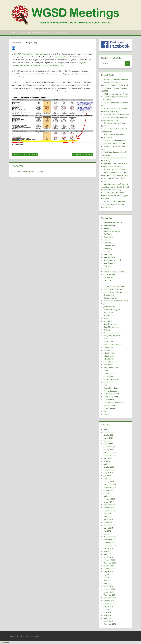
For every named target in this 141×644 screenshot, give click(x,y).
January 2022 (109, 450)
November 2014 (110, 598)
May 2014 (107, 615)
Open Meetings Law (41, 33)
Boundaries (108, 228)
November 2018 (110, 505)
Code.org (107, 243)
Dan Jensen (108, 254)
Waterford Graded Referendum (116, 79)
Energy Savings (109, 275)
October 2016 (109, 543)
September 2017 (110, 525)
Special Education (110, 362)
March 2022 (108, 444)
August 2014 (108, 607)
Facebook (107, 280)
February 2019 (109, 499)
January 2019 (109, 502)
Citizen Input (108, 237)
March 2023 (108, 438)
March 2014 (108, 621)
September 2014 (110, 604)
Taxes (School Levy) (111, 388)
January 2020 (109, 481)
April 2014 (108, 618)
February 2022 (109, 447)
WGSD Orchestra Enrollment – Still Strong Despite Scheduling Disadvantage (114, 204)
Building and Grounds (112, 231)
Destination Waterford (112, 260)
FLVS (105, 283)
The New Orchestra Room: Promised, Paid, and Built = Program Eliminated (115, 196)
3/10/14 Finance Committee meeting (31, 54)
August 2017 (108, 528)
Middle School (109, 315)
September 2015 (110, 569)
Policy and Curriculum (112, 336)
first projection (61, 57)
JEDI (105, 304)
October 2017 (109, 522)
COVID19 (107, 251)
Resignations (108, 350)
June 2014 (107, 612)
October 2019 (109, 490)
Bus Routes (108, 234)
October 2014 (109, 601)
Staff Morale (108, 365)
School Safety (109, 359)
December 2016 (110, 537)
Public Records (109, 341)
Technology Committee (113, 394)
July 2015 (107, 574)
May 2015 (107, 580)
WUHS (106, 414)
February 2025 (109, 432)
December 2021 (110, 452)
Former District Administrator (115, 286)
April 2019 (108, 496)
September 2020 (110, 470)
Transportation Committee (114, 403)
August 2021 (108, 458)
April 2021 (108, 464)
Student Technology (111, 379)
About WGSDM (24, 33)
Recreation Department (113, 344)
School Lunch (109, 356)
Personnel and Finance (112, 333)
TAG (105, 385)
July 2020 (107, 476)
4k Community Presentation (82, 155)
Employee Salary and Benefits (115, 272)
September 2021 (110, 455)
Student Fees (109, 376)
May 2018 (107, 514)
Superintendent (110, 382)
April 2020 (108, 479)
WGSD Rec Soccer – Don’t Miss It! (116, 169)
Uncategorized (109, 405)
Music (106, 318)
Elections (107, 269)
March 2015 (108, 586)
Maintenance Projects (112, 310)
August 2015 (108, 572)
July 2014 (107, 609)
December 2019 (110, 484)
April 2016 (108, 554)
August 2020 (108, 473)
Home (13, 33)
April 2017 (108, 534)
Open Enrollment (110, 324)
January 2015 (109, 592)
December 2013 (110, 624)
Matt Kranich (108, 312)
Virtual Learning (110, 408)
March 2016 (108, 557)
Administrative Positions (113, 222)
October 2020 (109, 467)
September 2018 (110, 511)
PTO (105, 339)
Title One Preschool (111, 397)
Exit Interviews (109, 278)
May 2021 (107, 461)
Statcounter (4, 643)
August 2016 (108, 548)
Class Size (107, 240)
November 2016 (110, 540)
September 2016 (110, 545)
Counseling (108, 248)
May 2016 (107, 551)
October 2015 (109, 566)
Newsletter (108, 321)
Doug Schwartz (109, 263)
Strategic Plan (109, 373)
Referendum (108, 347)
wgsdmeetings (33, 43)
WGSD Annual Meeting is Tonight (116, 94)
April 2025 (108, 429)
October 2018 (109, 508)
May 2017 (107, 531)
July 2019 (107, 493)
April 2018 (108, 516)
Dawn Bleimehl (109, 257)
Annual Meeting (110, 225)
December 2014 (110, 595)
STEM (106, 371)
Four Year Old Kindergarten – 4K (116, 292)
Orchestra (107, 330)
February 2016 (109, 560)
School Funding (109, 353)
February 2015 (109, 589)
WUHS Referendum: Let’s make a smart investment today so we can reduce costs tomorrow (115, 117)
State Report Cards (111, 368)
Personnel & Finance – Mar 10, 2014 (25, 155)
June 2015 (107, 577)
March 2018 (108, 519)
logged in (25, 171)
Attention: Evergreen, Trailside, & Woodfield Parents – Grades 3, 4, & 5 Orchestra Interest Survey (115, 187)
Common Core (109, 246)
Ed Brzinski (108, 266)
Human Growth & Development (116, 301)
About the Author (59, 33)
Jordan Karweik (109, 307)
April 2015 (108, 583)
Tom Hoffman (109, 400)
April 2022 (108, 441)
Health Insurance (110, 298)
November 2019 (110, 487)
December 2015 (110, 563)
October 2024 (109, 435)
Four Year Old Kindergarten (114, 289)
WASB (106, 411)
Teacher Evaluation (111, 391)
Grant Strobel (109, 295)
